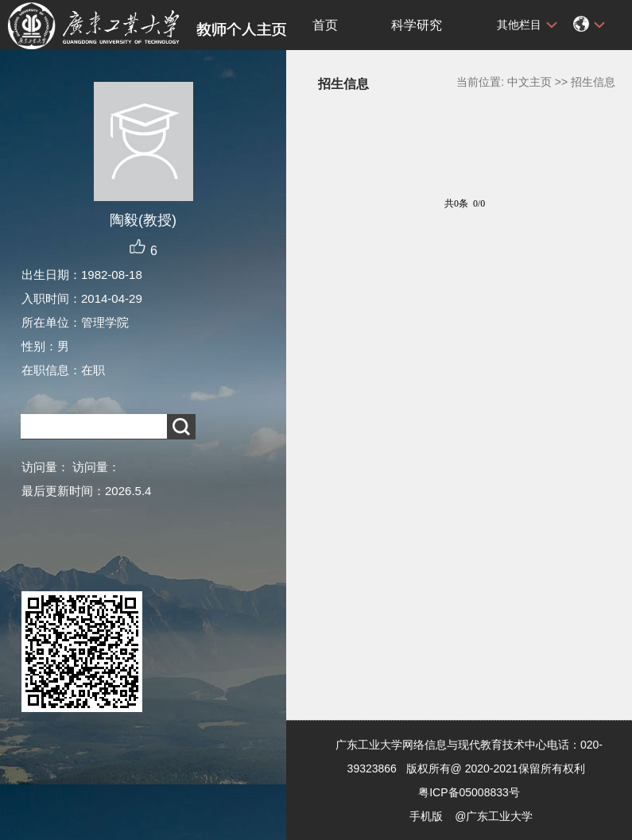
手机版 (426, 816)
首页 (325, 25)
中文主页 (529, 82)
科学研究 (417, 25)
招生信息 (593, 82)
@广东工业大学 (494, 816)
